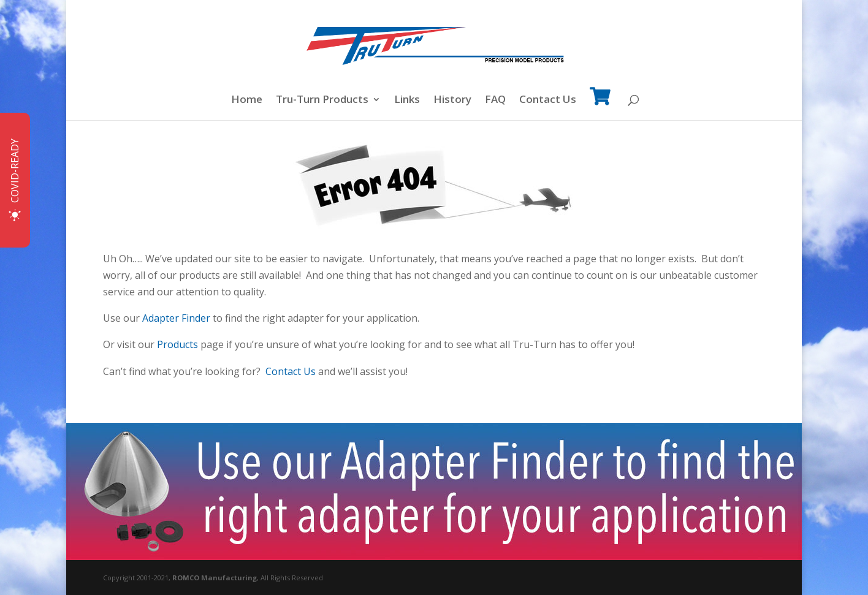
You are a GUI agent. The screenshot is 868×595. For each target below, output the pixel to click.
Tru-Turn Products (322, 100)
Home (247, 100)
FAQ (495, 100)
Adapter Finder (176, 318)
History (452, 100)
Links (407, 100)
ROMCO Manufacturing (215, 578)
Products (177, 344)
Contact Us (548, 100)
